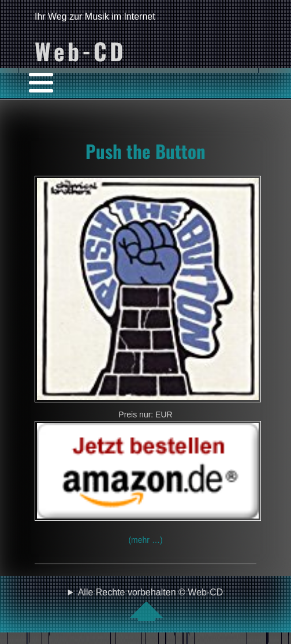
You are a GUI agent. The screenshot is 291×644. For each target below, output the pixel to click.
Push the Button (145, 151)
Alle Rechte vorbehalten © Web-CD (151, 604)
